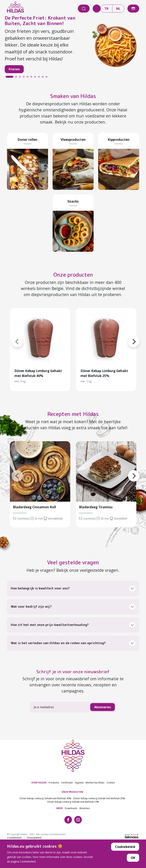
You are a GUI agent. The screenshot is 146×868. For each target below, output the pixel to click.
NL (118, 9)
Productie (54, 778)
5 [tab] (28, 78)
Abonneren (103, 703)
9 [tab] (44, 78)
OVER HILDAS (39, 778)
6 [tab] (32, 78)
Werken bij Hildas (95, 778)
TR (106, 9)
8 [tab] (40, 78)
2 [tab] (17, 78)
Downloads (71, 804)
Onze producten (73, 273)
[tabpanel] (73, 46)
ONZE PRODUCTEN (72, 788)
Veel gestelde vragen (73, 558)
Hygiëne (79, 778)
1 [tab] (8, 78)
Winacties (85, 804)
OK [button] (133, 858)
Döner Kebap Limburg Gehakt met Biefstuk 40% (45, 794)
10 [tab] (47, 78)
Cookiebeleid (125, 847)
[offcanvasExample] (133, 9)
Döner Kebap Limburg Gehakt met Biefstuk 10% (73, 797)
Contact (111, 778)
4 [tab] (25, 78)
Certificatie (67, 778)
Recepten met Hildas (73, 411)
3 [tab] (21, 78)
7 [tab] (36, 78)
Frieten (14, 69)
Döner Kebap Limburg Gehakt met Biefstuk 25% (99, 794)
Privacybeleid (34, 833)
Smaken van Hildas (73, 95)
